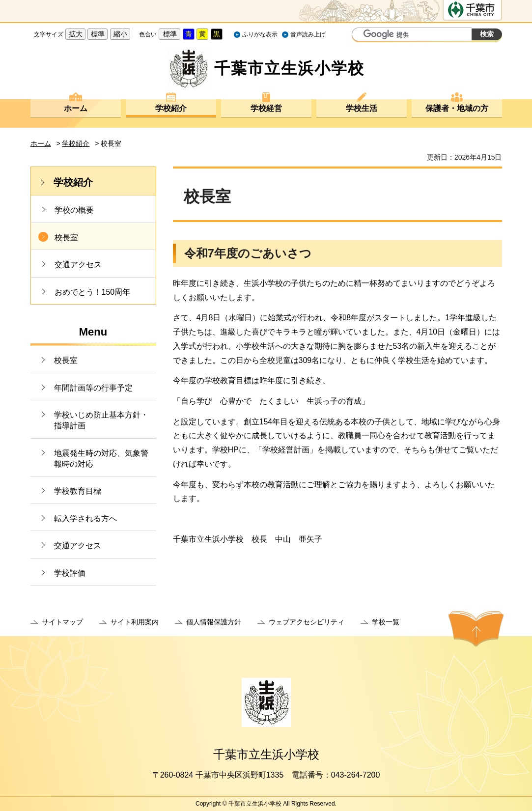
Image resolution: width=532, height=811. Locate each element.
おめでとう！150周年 (93, 292)
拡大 (76, 34)
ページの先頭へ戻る (476, 629)
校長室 (66, 238)
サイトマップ (62, 622)
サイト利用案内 (135, 622)
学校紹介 (171, 108)
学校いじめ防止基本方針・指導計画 (101, 420)
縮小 (120, 34)
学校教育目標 (78, 491)
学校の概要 (74, 210)
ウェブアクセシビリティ (307, 622)
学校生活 (362, 108)
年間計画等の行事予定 (93, 388)
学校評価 (70, 573)
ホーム (76, 108)
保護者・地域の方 (457, 108)
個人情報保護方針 (214, 622)
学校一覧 (386, 622)
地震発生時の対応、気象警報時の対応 (101, 459)
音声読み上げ (308, 34)
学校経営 (266, 108)
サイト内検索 (361, 35)
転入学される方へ (85, 518)
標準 (98, 34)
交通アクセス (78, 265)
